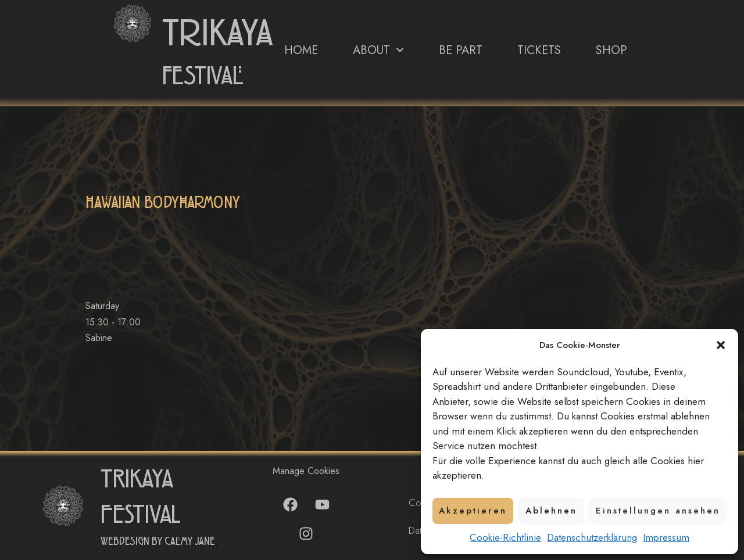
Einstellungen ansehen (658, 511)
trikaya (218, 34)
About (378, 50)
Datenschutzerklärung (592, 537)
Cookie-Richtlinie (505, 537)
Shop (611, 50)
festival (203, 76)
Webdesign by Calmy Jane (158, 541)
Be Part (461, 50)
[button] (721, 345)
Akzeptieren (473, 511)
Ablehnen (551, 511)
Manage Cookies (306, 471)
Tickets (539, 50)
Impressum (666, 537)
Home (301, 50)
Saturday (102, 306)
